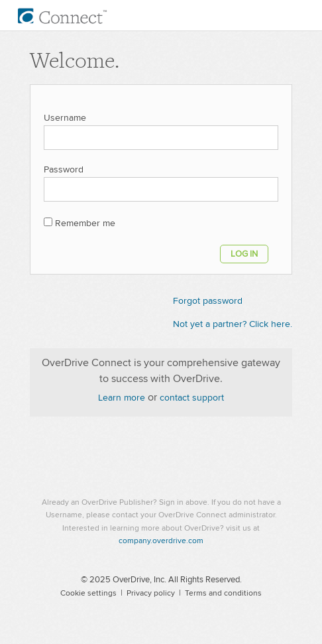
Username (65, 118)
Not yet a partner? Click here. (233, 324)
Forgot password (208, 301)
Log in (244, 254)
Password (64, 170)
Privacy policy (151, 593)
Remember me (85, 224)
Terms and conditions (223, 593)
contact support (192, 398)
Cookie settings (88, 593)
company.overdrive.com (161, 541)
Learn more (122, 398)
